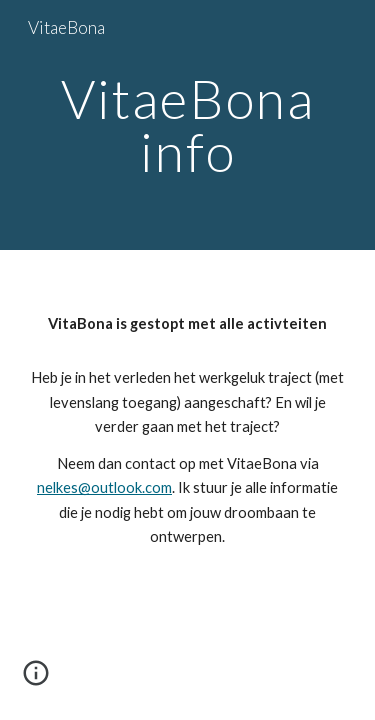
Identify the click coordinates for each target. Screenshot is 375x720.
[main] (188, 125)
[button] (36, 680)
